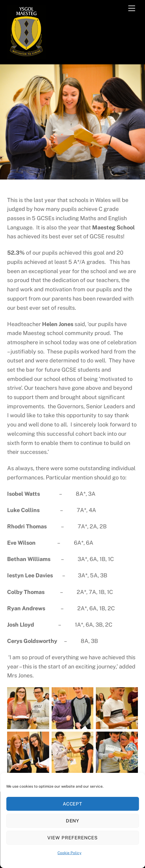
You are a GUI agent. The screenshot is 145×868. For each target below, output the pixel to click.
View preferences (72, 838)
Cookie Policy (69, 853)
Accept (73, 804)
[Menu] (132, 8)
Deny (73, 821)
